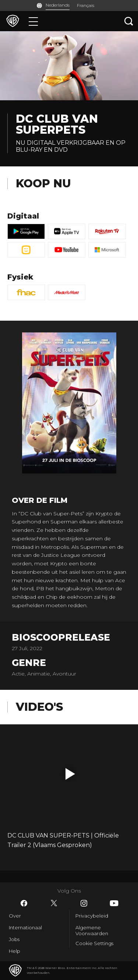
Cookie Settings (94, 943)
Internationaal (25, 927)
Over (15, 916)
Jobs (14, 939)
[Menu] (33, 21)
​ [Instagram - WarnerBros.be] (84, 903)
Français (86, 5)
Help (15, 951)
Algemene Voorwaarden (92, 930)
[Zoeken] (129, 21)
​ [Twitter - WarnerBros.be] (54, 903)
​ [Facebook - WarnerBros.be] (24, 903)
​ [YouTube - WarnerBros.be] (114, 903)
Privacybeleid (92, 916)
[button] (70, 774)
